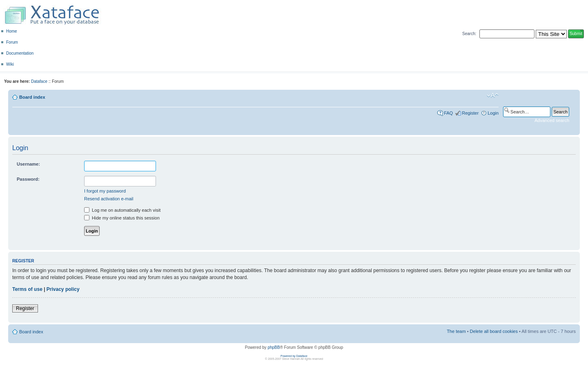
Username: (28, 164)
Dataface (39, 81)
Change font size (493, 95)
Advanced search (552, 120)
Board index (32, 97)
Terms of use (27, 289)
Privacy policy (63, 289)
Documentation (20, 53)
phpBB (274, 347)
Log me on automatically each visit (122, 210)
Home (12, 31)
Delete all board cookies (494, 331)
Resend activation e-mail (109, 199)
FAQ (448, 113)
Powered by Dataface (294, 356)
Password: (28, 179)
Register (470, 113)
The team (456, 331)
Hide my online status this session (122, 218)
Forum (12, 42)
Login (493, 113)
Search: (469, 34)
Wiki (10, 64)
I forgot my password (105, 191)
